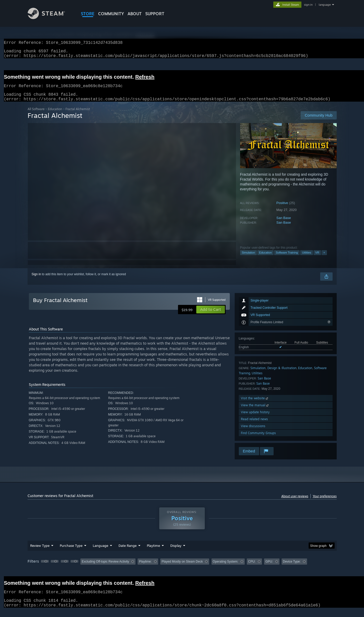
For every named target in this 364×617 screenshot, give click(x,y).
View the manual (255, 411)
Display (176, 552)
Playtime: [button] (145, 568)
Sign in (36, 280)
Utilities (306, 259)
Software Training (287, 259)
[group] (182, 568)
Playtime (153, 552)
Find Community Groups (258, 439)
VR (317, 259)
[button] (211, 316)
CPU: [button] (252, 568)
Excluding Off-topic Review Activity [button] (105, 568)
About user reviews (295, 502)
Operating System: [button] (226, 568)
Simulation (248, 259)
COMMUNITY (111, 14)
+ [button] (324, 259)
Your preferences (325, 502)
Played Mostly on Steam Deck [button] (182, 568)
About (135, 14)
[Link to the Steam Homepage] (50, 18)
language (325, 5)
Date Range (128, 552)
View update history (255, 418)
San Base (284, 224)
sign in (308, 5)
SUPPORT (155, 14)
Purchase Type (71, 552)
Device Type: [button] (292, 568)
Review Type (40, 552)
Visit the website (255, 404)
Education (55, 115)
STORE (88, 14)
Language (100, 552)
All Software (36, 115)
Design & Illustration (282, 374)
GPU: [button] (269, 568)
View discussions (253, 432)
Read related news (254, 425)
